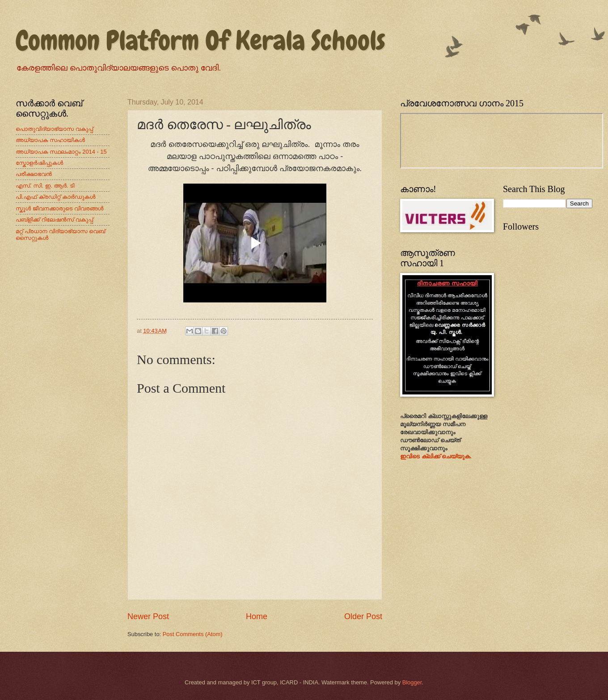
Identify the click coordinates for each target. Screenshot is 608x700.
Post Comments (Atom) (193, 634)
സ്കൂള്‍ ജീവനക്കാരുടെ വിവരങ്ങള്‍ (60, 208)
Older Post (363, 616)
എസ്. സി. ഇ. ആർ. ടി (45, 186)
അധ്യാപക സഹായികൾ (50, 140)
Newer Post (148, 616)
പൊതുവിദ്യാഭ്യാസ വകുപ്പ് (54, 129)
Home (257, 616)
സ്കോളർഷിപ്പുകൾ (39, 163)
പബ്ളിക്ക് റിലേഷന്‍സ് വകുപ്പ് (54, 220)
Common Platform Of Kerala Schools (201, 40)
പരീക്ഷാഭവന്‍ (34, 174)
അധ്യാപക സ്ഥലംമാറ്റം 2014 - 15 (61, 152)
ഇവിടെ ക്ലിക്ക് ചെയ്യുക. (436, 456)
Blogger (412, 682)
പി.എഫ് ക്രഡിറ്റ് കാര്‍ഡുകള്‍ (56, 197)
